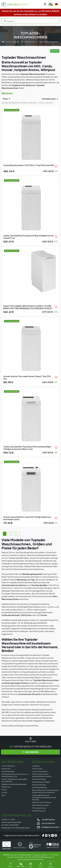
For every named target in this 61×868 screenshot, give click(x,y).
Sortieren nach (50, 99)
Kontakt (4, 792)
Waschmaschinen (29, 42)
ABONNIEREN (31, 752)
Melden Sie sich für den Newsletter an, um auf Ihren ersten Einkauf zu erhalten (31, 13)
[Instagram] (46, 835)
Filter (7, 99)
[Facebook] (43, 835)
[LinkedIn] (53, 835)
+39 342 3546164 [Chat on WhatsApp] (46, 823)
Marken (4, 790)
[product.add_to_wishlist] (56, 166)
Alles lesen (7, 93)
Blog (3, 795)
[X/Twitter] (49, 835)
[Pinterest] (56, 835)
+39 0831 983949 (46, 820)
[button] (51, 864)
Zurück (55, 51)
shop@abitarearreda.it (48, 827)
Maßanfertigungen (39, 811)
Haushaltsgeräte (13, 42)
